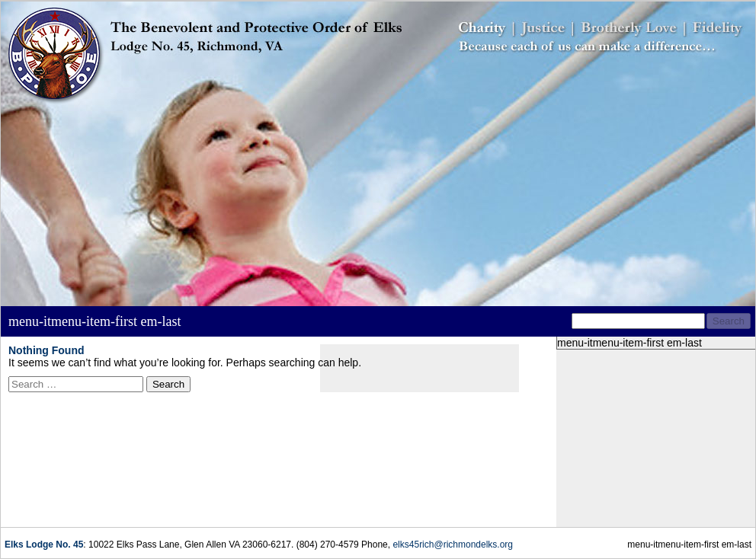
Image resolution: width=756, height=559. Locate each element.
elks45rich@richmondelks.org (453, 545)
